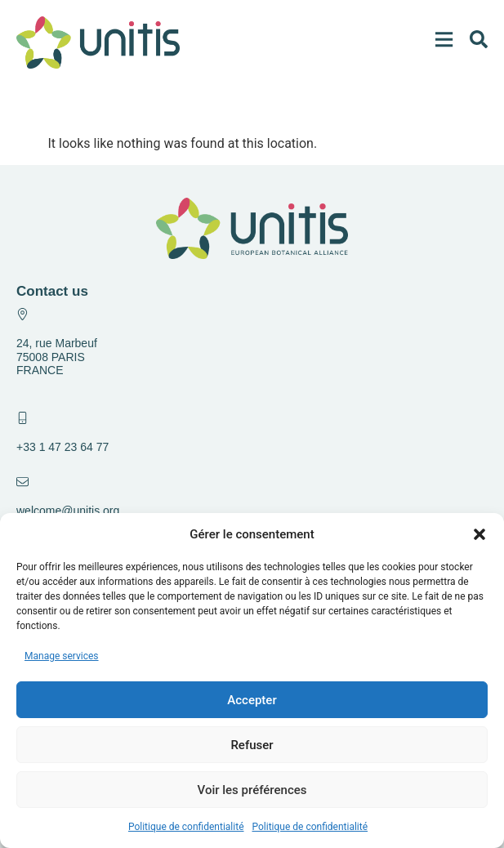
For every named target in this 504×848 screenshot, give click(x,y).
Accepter (252, 700)
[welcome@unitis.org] (22, 482)
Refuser (252, 745)
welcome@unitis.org (68, 511)
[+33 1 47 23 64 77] (22, 418)
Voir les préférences (252, 790)
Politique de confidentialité (186, 827)
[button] (479, 534)
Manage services (62, 656)
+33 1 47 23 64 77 (62, 447)
